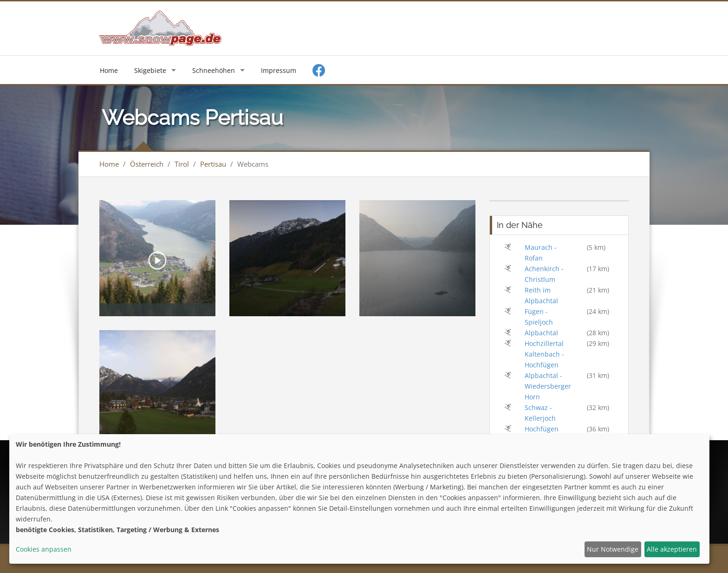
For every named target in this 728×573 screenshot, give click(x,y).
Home (109, 70)
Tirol (182, 164)
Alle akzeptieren (672, 549)
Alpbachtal (541, 333)
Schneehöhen (214, 70)
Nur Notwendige (613, 549)
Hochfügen (542, 429)
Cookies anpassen (44, 549)
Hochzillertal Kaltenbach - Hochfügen (544, 354)
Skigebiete (150, 70)
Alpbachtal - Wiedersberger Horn (548, 386)
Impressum (279, 70)
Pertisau (213, 164)
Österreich (147, 164)
